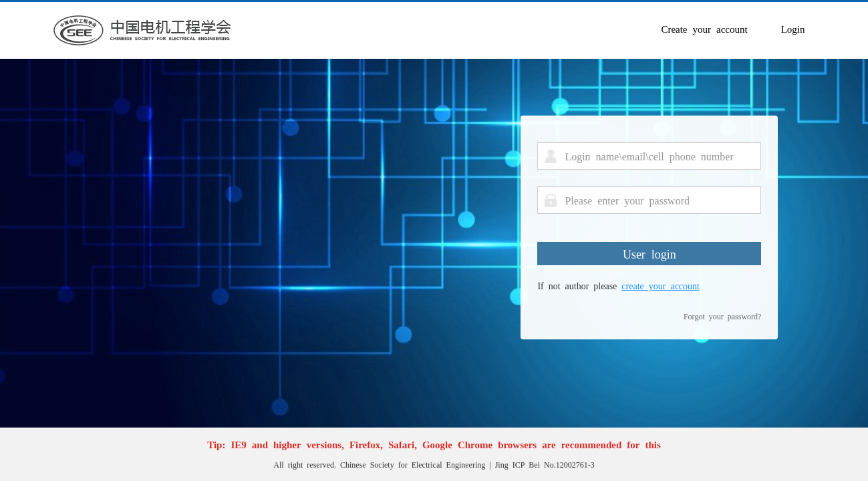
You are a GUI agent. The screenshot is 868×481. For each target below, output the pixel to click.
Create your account (704, 28)
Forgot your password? (722, 316)
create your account (661, 285)
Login (793, 28)
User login (649, 253)
